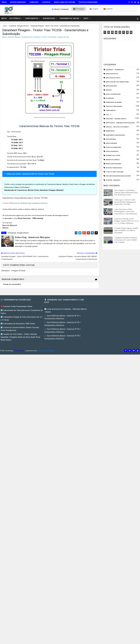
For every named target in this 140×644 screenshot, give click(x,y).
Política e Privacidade (88, 2)
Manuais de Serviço (113, 160)
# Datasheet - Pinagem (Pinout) (18, 233)
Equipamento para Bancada (115, 135)
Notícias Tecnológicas (114, 168)
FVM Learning (38, 218)
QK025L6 (41, 209)
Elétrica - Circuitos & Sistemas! (117, 127)
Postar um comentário (12, 284)
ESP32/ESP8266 (111, 139)
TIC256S (14, 146)
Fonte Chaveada (111, 143)
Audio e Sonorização (113, 94)
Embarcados (110, 131)
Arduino (109, 90)
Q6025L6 (27, 209)
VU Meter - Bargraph (113, 180)
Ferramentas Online (69, 18)
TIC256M (14, 143)
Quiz (86, 18)
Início (4, 2)
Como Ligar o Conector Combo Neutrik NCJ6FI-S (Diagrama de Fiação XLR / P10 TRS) (125, 202)
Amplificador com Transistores (117, 82)
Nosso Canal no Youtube (65, 2)
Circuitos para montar (114, 106)
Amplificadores (111, 86)
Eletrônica (15, 18)
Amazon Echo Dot (112, 74)
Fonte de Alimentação (114, 147)
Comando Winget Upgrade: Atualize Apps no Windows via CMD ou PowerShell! (126, 230)
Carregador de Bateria (114, 102)
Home (5, 26)
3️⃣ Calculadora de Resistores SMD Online (18, 324)
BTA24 (15, 209)
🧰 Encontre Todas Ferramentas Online (16, 306)
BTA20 (10, 209)
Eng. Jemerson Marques (46, 351)
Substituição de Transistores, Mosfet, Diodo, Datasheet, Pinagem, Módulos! (34, 190)
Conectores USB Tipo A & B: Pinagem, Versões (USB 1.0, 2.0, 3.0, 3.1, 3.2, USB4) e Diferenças (127, 221)
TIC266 (5, 209)
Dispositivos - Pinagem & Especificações (120, 123)
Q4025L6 (21, 209)
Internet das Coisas (113, 156)
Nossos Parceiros (18, 2)
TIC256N (14, 148)
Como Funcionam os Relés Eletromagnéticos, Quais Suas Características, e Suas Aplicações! (126, 212)
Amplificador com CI (113, 78)
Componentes (32, 18)
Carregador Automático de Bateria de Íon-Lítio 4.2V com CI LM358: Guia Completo (126, 240)
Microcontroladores (114, 164)
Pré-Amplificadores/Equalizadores (118, 176)
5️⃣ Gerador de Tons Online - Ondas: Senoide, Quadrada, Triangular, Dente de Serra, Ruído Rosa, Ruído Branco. (20, 337)
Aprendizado (49, 18)
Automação (110, 98)
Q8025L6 (34, 209)
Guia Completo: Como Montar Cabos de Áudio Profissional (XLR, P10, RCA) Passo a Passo (126, 193)
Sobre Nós (34, 2)
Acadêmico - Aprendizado (115, 70)
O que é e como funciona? (115, 172)
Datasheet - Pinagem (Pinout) (19, 26)
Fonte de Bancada (112, 151)
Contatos (46, 2)
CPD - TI (109, 115)
